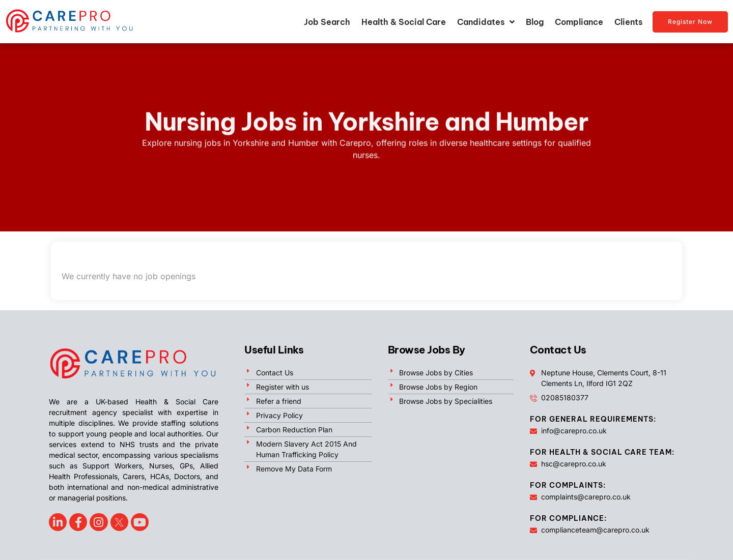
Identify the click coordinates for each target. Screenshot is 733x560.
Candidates (486, 22)
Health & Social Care (404, 22)
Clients (628, 22)
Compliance (579, 22)
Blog (535, 22)
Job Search (327, 22)
